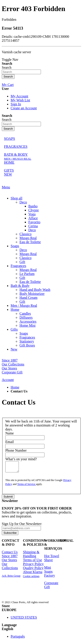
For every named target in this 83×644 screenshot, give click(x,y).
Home (15, 387)
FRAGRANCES (16, 147)
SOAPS (10, 139)
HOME (9, 162)
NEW (8, 174)
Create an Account (24, 108)
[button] (41, 612)
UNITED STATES (24, 619)
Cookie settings (31, 578)
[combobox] (21, 72)
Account (8, 380)
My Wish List (20, 100)
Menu (6, 187)
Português (18, 638)
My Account (19, 96)
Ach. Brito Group (11, 578)
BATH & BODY (16, 154)
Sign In (16, 104)
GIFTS (9, 170)
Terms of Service (27, 486)
